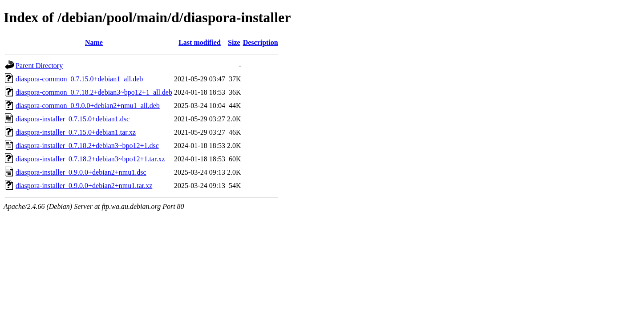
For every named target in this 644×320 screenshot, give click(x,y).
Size (234, 42)
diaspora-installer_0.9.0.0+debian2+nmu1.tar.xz (84, 186)
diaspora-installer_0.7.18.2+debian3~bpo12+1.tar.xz (90, 159)
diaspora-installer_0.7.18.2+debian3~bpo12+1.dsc (87, 146)
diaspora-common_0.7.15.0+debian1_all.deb (79, 79)
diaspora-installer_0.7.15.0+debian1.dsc (73, 119)
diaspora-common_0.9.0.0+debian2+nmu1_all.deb (88, 106)
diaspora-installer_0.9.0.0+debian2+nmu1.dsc (81, 172)
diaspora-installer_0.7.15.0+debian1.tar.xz (76, 132)
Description (261, 42)
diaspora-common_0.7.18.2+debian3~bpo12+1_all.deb (94, 92)
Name (94, 42)
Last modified (200, 42)
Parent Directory (39, 66)
